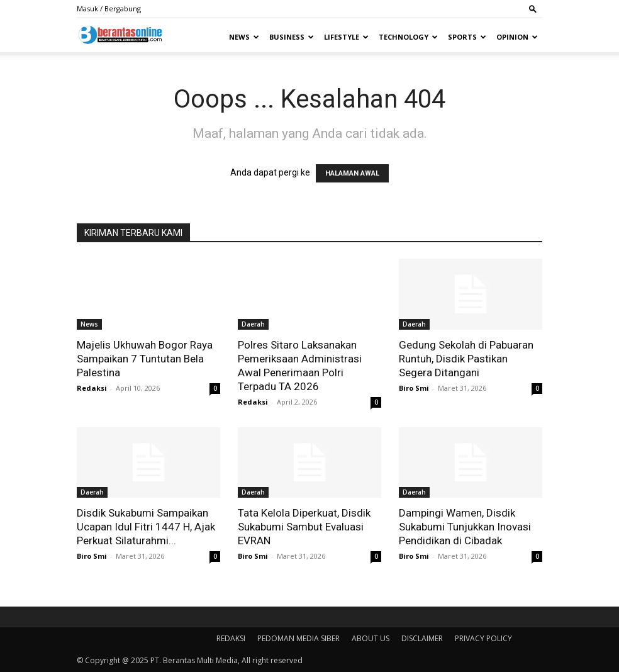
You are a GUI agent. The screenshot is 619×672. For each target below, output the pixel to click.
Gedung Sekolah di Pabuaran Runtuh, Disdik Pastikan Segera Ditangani (466, 359)
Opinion (517, 37)
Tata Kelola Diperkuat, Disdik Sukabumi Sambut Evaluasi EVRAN (304, 527)
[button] (533, 8)
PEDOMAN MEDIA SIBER (298, 638)
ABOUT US (371, 638)
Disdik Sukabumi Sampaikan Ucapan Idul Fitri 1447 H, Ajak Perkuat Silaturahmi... (146, 527)
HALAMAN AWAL (352, 173)
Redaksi (92, 388)
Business (292, 37)
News (244, 37)
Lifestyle (346, 37)
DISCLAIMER (422, 638)
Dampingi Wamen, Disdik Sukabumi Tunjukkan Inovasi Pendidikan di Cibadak (465, 527)
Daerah (253, 324)
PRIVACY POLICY (483, 638)
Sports (467, 37)
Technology (408, 37)
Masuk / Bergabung (109, 8)
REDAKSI (231, 638)
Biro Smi (414, 388)
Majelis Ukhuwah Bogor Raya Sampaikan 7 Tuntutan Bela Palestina (145, 359)
